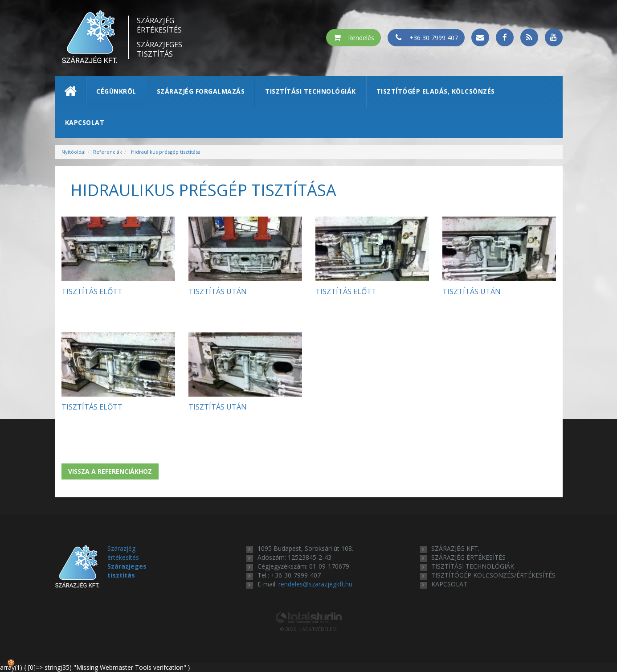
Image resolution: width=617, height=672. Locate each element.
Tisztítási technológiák (311, 91)
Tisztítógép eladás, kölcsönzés (436, 91)
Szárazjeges (159, 49)
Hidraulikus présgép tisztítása (165, 152)
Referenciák (108, 152)
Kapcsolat (85, 122)
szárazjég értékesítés (468, 557)
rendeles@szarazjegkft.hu (315, 584)
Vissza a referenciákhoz (110, 471)
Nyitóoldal (74, 152)
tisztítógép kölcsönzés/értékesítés (493, 575)
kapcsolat (449, 584)
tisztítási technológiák (473, 566)
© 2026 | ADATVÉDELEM (308, 629)
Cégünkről (116, 91)
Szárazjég (159, 25)
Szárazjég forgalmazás (201, 91)
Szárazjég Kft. (455, 548)
